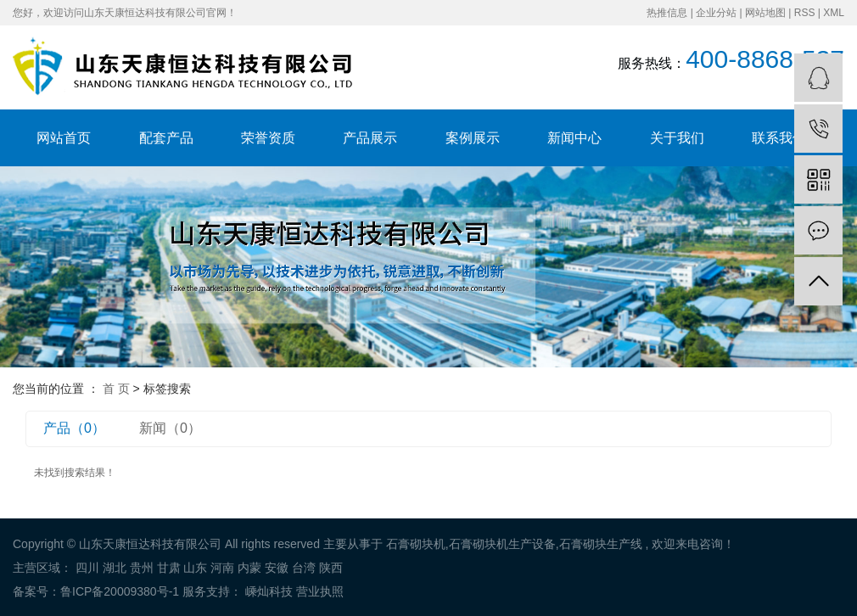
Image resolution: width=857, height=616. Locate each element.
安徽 (277, 568)
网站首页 (64, 138)
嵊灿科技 (267, 591)
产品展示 (370, 138)
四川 (87, 568)
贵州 (142, 568)
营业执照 (320, 591)
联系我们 (779, 138)
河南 (222, 568)
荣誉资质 (268, 138)
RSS (805, 13)
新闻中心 (574, 138)
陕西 (331, 568)
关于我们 (677, 138)
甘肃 (169, 568)
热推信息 (667, 13)
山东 (195, 568)
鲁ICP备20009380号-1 (120, 591)
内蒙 (249, 568)
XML (834, 13)
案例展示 (473, 138)
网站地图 (765, 13)
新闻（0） (170, 428)
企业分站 (716, 13)
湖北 (115, 568)
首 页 (116, 389)
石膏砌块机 (416, 544)
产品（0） (74, 428)
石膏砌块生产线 (601, 544)
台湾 (304, 568)
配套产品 (166, 138)
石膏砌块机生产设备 (502, 544)
